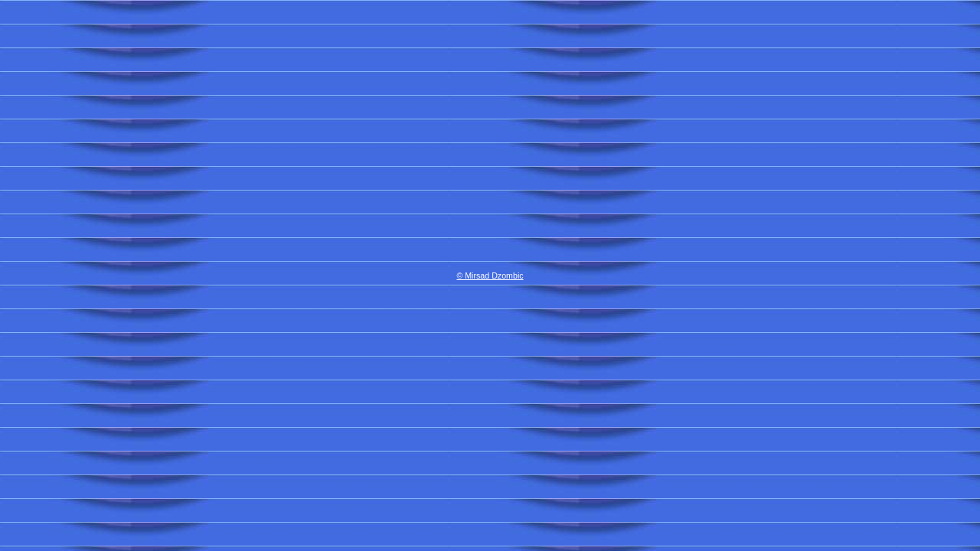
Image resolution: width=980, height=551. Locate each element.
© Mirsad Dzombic (490, 275)
